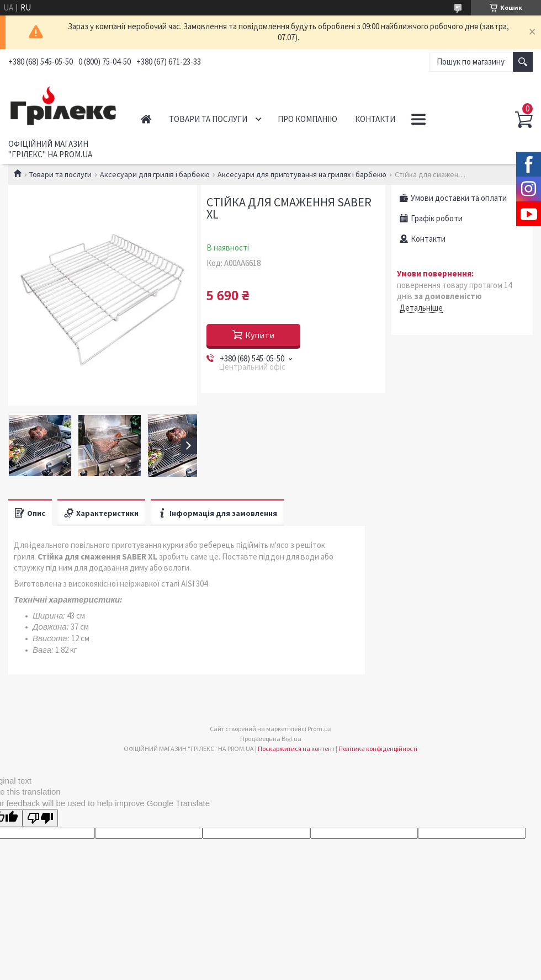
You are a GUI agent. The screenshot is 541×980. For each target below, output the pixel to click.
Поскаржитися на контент (296, 749)
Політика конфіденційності (378, 749)
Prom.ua (320, 729)
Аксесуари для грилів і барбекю (155, 174)
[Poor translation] (40, 818)
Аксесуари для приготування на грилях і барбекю (302, 174)
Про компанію (307, 119)
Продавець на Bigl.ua (271, 739)
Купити (260, 335)
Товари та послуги (208, 119)
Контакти (375, 119)
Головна (146, 119)
